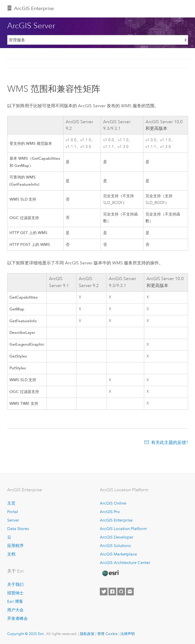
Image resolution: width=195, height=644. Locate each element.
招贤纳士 (15, 593)
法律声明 (128, 634)
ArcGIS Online (113, 503)
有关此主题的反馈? (170, 442)
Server (13, 520)
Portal (13, 512)
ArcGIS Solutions (115, 546)
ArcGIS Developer (117, 537)
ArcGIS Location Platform (123, 529)
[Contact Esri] (130, 592)
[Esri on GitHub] (121, 592)
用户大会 (15, 610)
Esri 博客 (15, 601)
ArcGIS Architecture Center (125, 563)
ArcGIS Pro (110, 512)
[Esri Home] (110, 573)
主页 (11, 503)
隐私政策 (87, 634)
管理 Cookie (107, 634)
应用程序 (15, 546)
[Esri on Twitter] (104, 592)
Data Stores (18, 529)
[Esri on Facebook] (112, 592)
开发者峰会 (17, 618)
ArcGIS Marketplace (118, 554)
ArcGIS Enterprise (34, 8)
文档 (11, 554)
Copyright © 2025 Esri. (26, 634)
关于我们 (15, 584)
